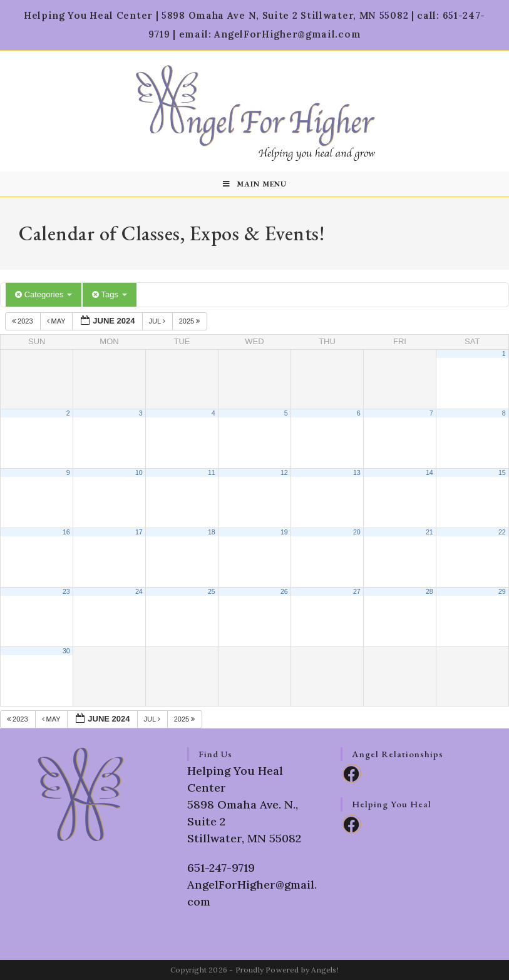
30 (66, 651)
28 (429, 591)
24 (139, 591)
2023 (23, 321)
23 (66, 591)
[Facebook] (352, 773)
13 (357, 472)
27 (357, 591)
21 (429, 532)
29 (502, 591)
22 (502, 532)
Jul (158, 321)
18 (212, 532)
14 (429, 472)
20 (357, 532)
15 (502, 472)
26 (284, 591)
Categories (44, 294)
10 (139, 472)
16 (66, 532)
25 (212, 591)
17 (139, 532)
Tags (109, 294)
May (57, 321)
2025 (191, 321)
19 (284, 532)
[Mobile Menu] (255, 184)
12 (284, 472)
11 (212, 472)
